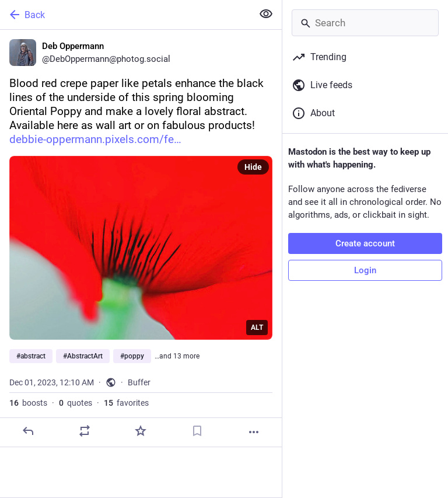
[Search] (365, 23)
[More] (254, 432)
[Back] (125, 15)
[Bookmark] (197, 431)
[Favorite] (141, 431)
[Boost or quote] (85, 431)
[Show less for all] (266, 14)
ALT (257, 328)
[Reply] (28, 431)
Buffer (139, 382)
